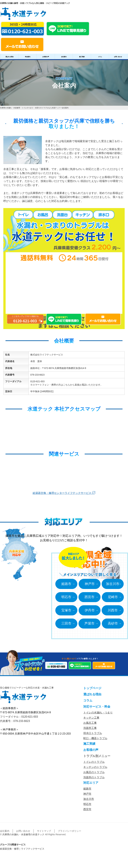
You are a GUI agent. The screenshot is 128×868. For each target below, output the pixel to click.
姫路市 (66, 584)
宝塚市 (66, 611)
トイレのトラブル (94, 764)
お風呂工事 (90, 724)
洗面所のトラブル (94, 779)
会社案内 (64, 57)
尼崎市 (113, 598)
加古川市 (113, 584)
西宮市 (90, 598)
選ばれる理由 (9, 57)
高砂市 (113, 625)
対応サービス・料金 (97, 708)
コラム (100, 57)
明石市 (66, 598)
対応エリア (91, 784)
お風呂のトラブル (94, 774)
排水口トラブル (93, 735)
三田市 (66, 625)
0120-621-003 (37, 381)
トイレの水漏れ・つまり (98, 714)
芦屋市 (90, 625)
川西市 (113, 611)
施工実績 (82, 57)
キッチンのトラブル (95, 769)
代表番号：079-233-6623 (15, 723)
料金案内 (28, 57)
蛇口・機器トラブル (95, 740)
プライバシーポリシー (69, 833)
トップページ (92, 690)
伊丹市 (90, 611)
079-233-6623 (37, 375)
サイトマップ (44, 833)
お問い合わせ (118, 57)
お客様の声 (46, 57)
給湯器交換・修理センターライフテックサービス (64, 493)
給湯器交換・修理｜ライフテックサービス (22, 850)
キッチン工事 (91, 719)
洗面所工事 (90, 730)
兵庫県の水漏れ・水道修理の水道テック (23, 836)
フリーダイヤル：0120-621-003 (19, 718)
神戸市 (90, 584)
